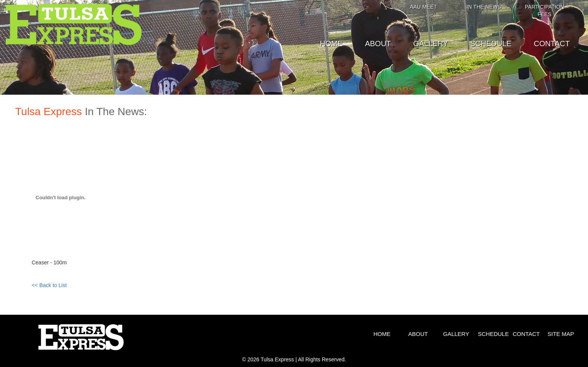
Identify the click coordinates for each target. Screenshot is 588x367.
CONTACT (552, 44)
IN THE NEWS (484, 7)
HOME (331, 44)
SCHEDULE (491, 44)
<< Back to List (49, 285)
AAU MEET (423, 7)
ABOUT (378, 44)
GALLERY (431, 44)
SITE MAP (561, 334)
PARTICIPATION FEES (544, 11)
